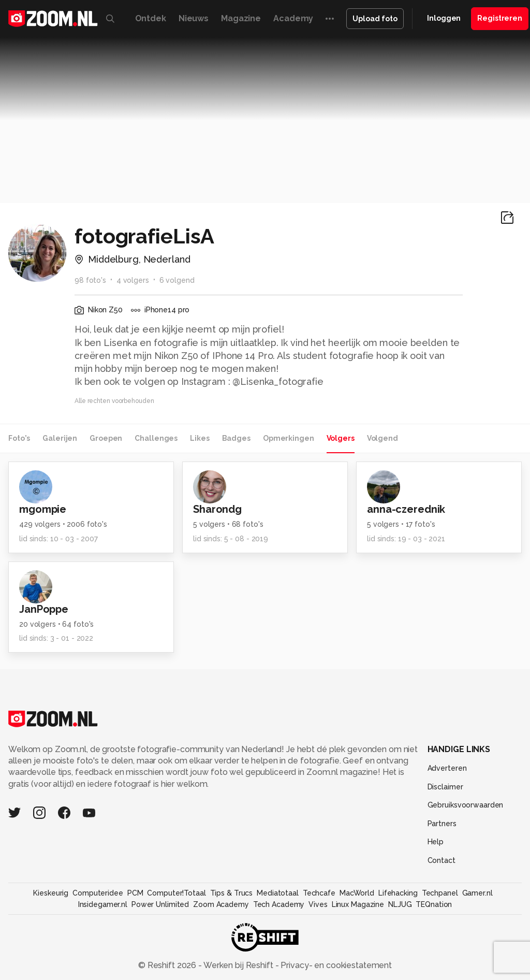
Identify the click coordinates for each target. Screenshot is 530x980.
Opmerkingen (289, 438)
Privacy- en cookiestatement (335, 965)
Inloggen (444, 18)
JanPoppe (44, 609)
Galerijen (60, 438)
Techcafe (319, 893)
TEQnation (434, 904)
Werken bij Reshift (239, 965)
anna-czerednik (406, 509)
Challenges (156, 438)
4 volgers (133, 280)
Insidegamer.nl (103, 904)
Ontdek (151, 18)
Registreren (500, 18)
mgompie (43, 509)
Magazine (241, 18)
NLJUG (400, 904)
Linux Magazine (358, 904)
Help (436, 842)
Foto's (19, 438)
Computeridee (98, 893)
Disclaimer (445, 787)
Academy (293, 18)
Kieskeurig (51, 893)
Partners (442, 824)
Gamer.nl (477, 893)
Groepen (106, 438)
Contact (441, 860)
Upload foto (375, 19)
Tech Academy (279, 904)
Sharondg (217, 509)
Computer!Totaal (176, 893)
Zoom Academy (221, 904)
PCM (135, 893)
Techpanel (440, 893)
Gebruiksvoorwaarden (466, 805)
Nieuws (194, 18)
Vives (318, 904)
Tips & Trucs (232, 893)
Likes (200, 438)
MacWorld (357, 893)
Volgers (341, 438)
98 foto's (90, 280)
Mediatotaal (278, 893)
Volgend (382, 438)
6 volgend (177, 280)
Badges (236, 438)
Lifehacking (398, 893)
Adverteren (447, 768)
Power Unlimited (160, 904)
